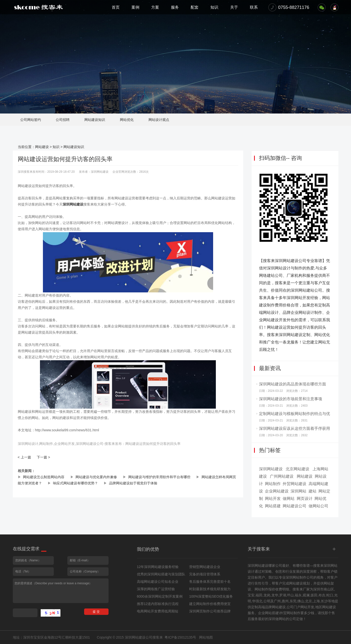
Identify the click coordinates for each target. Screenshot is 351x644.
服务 (175, 7)
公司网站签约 (31, 120)
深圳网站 (298, 491)
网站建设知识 (95, 120)
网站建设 (42, 147)
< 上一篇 (24, 457)
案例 (135, 7)
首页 (116, 7)
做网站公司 (318, 506)
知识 (214, 7)
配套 (195, 7)
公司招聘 (63, 120)
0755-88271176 (294, 7)
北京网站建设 (297, 469)
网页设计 (305, 499)
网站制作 (273, 484)
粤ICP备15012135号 (180, 637)
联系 (254, 7)
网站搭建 (273, 506)
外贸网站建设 (295, 484)
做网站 (289, 499)
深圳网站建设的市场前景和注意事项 (291, 399)
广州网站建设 (282, 476)
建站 (313, 491)
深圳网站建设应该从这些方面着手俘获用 (295, 428)
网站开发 (273, 499)
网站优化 (127, 120)
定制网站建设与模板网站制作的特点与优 (295, 414)
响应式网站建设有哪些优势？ (75, 483)
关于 (234, 7)
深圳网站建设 (73, 204)
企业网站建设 (277, 491)
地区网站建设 (326, 607)
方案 (155, 7)
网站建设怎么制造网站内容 (44, 477)
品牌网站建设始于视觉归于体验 (133, 483)
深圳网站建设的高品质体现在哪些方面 (293, 384)
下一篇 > (43, 457)
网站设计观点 (159, 120)
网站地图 (206, 637)
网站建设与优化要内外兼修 (96, 477)
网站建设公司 (295, 506)
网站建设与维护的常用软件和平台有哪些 (159, 477)
